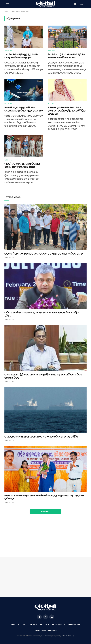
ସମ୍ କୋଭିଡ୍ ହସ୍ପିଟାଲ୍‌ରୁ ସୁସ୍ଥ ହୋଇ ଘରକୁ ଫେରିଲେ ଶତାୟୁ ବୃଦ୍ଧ (21, 56)
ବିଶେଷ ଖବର (51, 51)
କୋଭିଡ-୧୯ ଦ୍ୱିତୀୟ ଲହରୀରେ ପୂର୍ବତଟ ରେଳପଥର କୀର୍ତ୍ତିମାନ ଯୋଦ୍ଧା (66, 56)
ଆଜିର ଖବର (8, 51)
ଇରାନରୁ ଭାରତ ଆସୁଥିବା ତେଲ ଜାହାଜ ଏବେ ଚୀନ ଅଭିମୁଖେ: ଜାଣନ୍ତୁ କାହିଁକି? (41, 437)
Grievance (44, 625)
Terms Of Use (74, 625)
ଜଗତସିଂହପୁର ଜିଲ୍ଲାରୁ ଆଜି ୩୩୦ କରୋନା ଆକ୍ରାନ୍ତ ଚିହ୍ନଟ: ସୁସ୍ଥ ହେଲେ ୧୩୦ (24, 109)
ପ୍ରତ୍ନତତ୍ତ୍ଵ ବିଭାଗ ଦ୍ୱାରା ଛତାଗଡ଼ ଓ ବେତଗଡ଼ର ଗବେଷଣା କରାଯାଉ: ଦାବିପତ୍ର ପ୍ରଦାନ (44, 254)
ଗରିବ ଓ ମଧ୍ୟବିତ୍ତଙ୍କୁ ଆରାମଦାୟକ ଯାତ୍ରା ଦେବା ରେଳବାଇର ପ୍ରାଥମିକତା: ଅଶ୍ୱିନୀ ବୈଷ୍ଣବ (42, 314)
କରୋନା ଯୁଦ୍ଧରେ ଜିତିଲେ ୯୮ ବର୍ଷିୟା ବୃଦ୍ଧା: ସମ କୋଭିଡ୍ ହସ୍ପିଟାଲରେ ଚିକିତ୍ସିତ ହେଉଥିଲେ (67, 110)
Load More (45, 512)
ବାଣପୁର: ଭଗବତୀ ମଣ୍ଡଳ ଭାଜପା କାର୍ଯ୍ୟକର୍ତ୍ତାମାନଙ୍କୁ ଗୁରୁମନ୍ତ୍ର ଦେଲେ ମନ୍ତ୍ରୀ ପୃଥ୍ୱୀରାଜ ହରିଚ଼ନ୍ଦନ (44, 497)
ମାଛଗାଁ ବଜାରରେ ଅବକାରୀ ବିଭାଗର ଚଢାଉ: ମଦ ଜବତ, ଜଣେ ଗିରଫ (22, 165)
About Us (15, 625)
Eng (82, 4)
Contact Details (30, 625)
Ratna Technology (68, 636)
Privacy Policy (59, 625)
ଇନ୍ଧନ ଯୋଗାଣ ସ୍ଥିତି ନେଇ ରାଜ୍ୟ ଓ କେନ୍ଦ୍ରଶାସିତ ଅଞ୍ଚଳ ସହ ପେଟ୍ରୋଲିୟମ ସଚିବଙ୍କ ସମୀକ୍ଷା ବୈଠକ (43, 376)
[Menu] (7, 4)
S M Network (46, 636)
